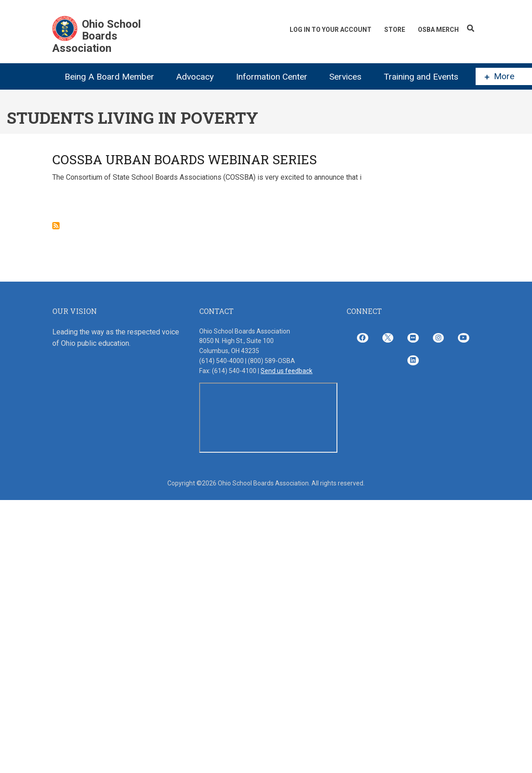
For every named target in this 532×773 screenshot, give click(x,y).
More (499, 76)
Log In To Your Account (331, 30)
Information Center (272, 77)
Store (395, 30)
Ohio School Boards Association (97, 36)
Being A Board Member (109, 77)
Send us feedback (286, 371)
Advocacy (195, 77)
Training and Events (421, 77)
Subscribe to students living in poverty (56, 226)
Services (345, 77)
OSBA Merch (438, 30)
